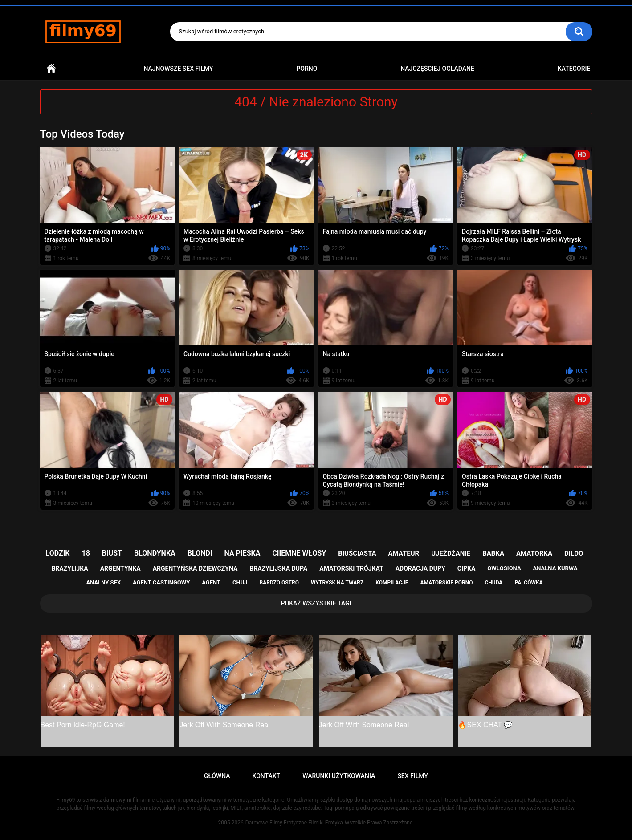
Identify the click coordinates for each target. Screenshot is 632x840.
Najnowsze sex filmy (178, 69)
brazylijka (69, 568)
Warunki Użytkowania (339, 776)
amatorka (534, 553)
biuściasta (357, 553)
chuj (240, 582)
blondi (200, 553)
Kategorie (574, 69)
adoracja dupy (420, 568)
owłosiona (504, 568)
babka (493, 553)
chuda (493, 583)
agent (211, 582)
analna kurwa (555, 568)
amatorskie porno (447, 583)
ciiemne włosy (299, 553)
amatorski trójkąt (351, 568)
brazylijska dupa (278, 568)
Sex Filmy (413, 776)
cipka (467, 568)
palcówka (528, 583)
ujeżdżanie (451, 553)
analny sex (103, 582)
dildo (574, 553)
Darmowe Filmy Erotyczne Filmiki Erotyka (294, 823)
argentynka (120, 568)
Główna (51, 69)
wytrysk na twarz (337, 583)
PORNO (307, 69)
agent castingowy (161, 582)
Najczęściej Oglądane (437, 69)
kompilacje (392, 583)
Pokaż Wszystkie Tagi (316, 603)
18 (86, 553)
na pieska (243, 553)
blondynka (155, 553)
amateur (404, 553)
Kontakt (267, 776)
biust (112, 553)
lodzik (58, 553)
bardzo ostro (279, 583)
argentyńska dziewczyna (195, 568)
